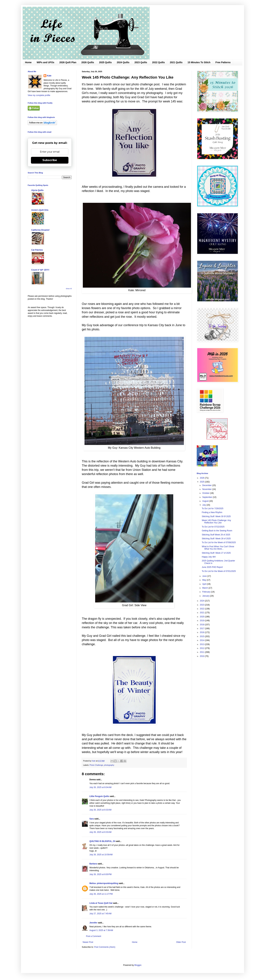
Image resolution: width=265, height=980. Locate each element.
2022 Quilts (158, 62)
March (205, 588)
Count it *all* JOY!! (40, 270)
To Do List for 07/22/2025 (213, 527)
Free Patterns (223, 62)
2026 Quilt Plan (68, 62)
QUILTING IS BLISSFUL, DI (102, 841)
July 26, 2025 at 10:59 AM (101, 855)
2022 (202, 609)
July (204, 505)
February (207, 592)
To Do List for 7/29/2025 (213, 509)
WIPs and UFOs (45, 62)
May (204, 580)
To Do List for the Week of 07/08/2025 (219, 542)
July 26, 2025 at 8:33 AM (100, 810)
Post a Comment (94, 936)
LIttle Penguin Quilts (99, 796)
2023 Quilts (141, 62)
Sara (92, 819)
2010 (202, 656)
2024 (202, 601)
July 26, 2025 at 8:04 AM (100, 787)
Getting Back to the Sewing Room (217, 531)
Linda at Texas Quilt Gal (101, 903)
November (207, 489)
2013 (202, 644)
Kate (49, 76)
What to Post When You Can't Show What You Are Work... (218, 548)
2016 (202, 632)
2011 (202, 652)
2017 (202, 628)
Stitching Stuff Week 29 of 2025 (216, 535)
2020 (202, 617)
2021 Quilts (176, 62)
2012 (202, 648)
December (207, 485)
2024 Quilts (123, 62)
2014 (202, 640)
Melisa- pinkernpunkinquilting (104, 883)
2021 (202, 613)
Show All (69, 289)
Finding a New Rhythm (212, 512)
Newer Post (88, 942)
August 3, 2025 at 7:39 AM (101, 930)
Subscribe (50, 160)
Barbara (93, 864)
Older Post (181, 942)
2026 (202, 478)
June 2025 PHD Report (212, 567)
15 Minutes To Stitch (199, 62)
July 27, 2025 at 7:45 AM (100, 914)
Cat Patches (37, 250)
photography (109, 765)
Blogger (138, 965)
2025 (202, 482)
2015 (202, 636)
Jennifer (93, 923)
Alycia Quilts (37, 190)
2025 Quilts (105, 62)
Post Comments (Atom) (105, 947)
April (205, 584)
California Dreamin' (41, 230)
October (206, 493)
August (206, 501)
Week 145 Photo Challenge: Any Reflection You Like (216, 522)
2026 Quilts (88, 62)
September (208, 497)
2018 (202, 625)
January (206, 596)
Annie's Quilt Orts (40, 210)
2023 (202, 605)
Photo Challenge (96, 765)
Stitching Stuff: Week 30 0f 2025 (216, 516)
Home (28, 62)
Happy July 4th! (209, 557)
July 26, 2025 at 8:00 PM (100, 874)
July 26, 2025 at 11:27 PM (101, 894)
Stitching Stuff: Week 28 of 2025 (216, 539)
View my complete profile (39, 95)
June (205, 576)
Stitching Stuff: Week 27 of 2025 (216, 553)
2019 (202, 621)
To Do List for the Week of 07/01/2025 (219, 571)
